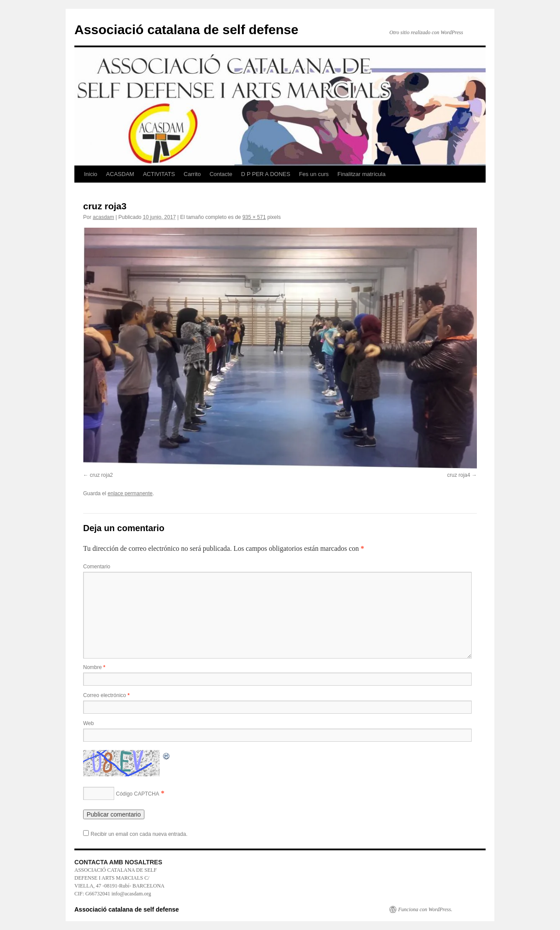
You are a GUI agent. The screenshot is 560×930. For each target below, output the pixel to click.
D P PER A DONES (266, 174)
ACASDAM (120, 174)
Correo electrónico (106, 695)
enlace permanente (130, 493)
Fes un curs (314, 174)
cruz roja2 (101, 475)
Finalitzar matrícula (361, 174)
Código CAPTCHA (138, 794)
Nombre (94, 667)
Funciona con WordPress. (425, 909)
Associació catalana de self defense (186, 30)
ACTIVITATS (159, 174)
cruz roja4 (459, 475)
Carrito (192, 174)
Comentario (97, 567)
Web (88, 723)
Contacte (221, 174)
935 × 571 (254, 217)
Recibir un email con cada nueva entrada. (139, 834)
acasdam (103, 217)
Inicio (91, 174)
